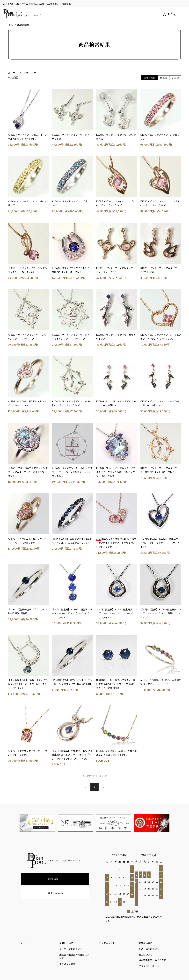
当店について (66, 944)
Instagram (55, 893)
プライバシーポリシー (150, 970)
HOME (11, 25)
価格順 (164, 78)
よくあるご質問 (67, 966)
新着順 (175, 78)
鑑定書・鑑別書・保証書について (74, 958)
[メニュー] (182, 14)
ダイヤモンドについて (71, 950)
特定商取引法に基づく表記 (152, 963)
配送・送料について (149, 950)
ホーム (23, 944)
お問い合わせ (55, 879)
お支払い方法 (145, 944)
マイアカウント (107, 944)
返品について (145, 957)
